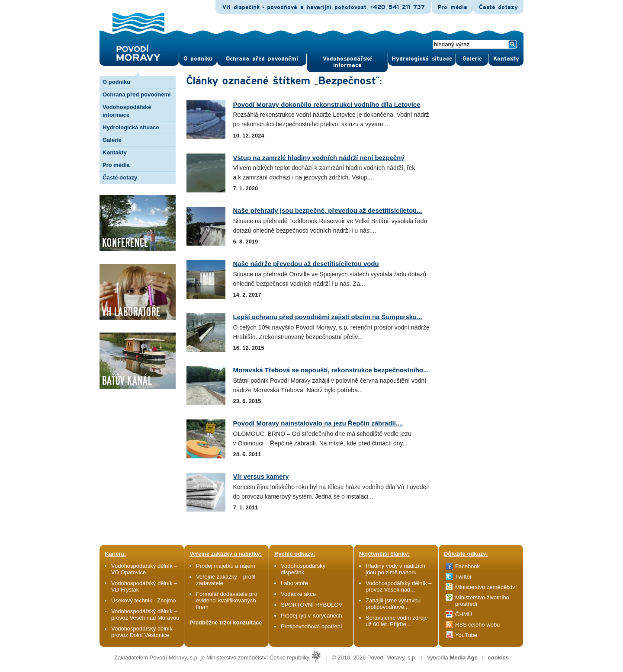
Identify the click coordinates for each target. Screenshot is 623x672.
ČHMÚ (464, 614)
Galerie (112, 140)
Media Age (464, 658)
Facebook (467, 566)
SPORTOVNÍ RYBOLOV (311, 605)
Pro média (452, 7)
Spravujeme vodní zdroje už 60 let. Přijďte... (397, 621)
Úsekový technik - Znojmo (144, 600)
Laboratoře (294, 583)
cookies (498, 658)
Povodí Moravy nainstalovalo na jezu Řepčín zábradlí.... (318, 423)
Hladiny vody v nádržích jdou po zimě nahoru (395, 569)
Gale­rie (472, 59)
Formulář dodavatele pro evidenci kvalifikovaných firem (227, 600)
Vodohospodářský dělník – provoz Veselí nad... (399, 586)
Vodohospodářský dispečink (303, 569)
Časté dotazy (498, 7)
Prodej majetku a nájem (226, 566)
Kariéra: (115, 554)
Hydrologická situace (422, 59)
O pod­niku (198, 59)
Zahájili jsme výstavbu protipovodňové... (393, 604)
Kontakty (115, 152)
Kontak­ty (506, 59)
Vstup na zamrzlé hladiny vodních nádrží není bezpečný (319, 158)
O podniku (116, 82)
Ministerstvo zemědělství (486, 587)
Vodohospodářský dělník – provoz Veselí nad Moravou (145, 614)
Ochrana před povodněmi (136, 94)
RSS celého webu (477, 625)
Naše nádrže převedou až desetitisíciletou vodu (306, 264)
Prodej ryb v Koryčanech (311, 616)
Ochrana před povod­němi (262, 59)
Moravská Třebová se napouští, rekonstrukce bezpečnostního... (331, 370)
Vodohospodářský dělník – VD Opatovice (144, 569)
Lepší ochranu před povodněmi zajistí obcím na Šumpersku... (328, 317)
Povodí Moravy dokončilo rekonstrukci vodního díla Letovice (327, 104)
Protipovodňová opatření (311, 626)
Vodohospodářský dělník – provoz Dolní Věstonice (144, 632)
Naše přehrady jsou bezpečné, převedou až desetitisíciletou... (328, 210)
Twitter (463, 577)
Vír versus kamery (261, 476)
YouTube (466, 635)
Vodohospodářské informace (347, 62)
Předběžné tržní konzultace (226, 622)
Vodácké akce (298, 594)
